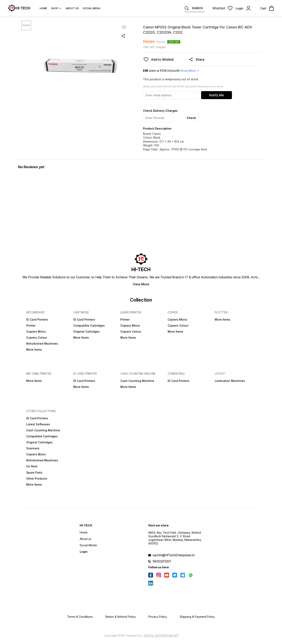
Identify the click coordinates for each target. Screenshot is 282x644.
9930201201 (162, 561)
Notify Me (217, 95)
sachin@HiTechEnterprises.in (174, 555)
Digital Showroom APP (161, 635)
